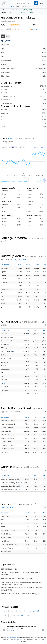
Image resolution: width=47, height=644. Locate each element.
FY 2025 (5, 611)
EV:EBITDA (30, 139)
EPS (17, 142)
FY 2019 (12, 615)
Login (42, 3)
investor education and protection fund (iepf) (21, 594)
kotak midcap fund (9, 569)
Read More (11, 630)
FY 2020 (5, 615)
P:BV (21, 139)
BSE (8, 36)
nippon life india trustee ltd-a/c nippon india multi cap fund (22, 574)
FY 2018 (20, 615)
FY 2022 (28, 611)
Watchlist (35, 29)
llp (2, 597)
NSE (3, 36)
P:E (16, 139)
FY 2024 (12, 611)
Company (16, 7)
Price (11, 139)
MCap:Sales (7, 142)
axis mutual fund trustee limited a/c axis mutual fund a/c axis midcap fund (21, 583)
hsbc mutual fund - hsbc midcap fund (17, 578)
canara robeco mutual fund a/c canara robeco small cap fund (21, 589)
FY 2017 (27, 615)
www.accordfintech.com (12, 638)
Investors (25, 7)
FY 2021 (36, 611)
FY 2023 (20, 611)
